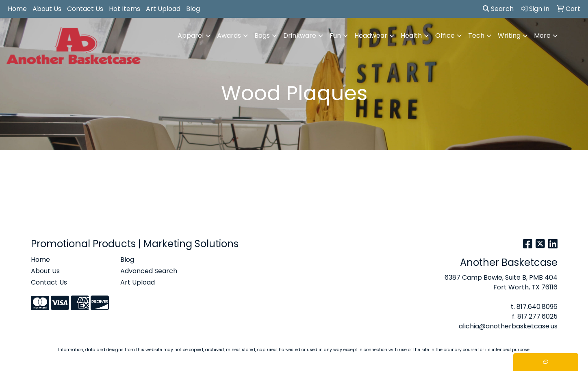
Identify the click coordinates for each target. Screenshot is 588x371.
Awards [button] (229, 36)
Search (498, 9)
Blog (193, 9)
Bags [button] (262, 36)
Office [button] (445, 36)
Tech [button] (476, 36)
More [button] (542, 36)
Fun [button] (335, 36)
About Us (47, 9)
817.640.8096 (537, 307)
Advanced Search (149, 271)
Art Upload (163, 9)
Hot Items (125, 9)
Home (17, 9)
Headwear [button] (371, 36)
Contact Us (85, 9)
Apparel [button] (191, 36)
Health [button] (411, 36)
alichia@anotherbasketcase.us (508, 326)
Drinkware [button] (300, 36)
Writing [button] (509, 36)
